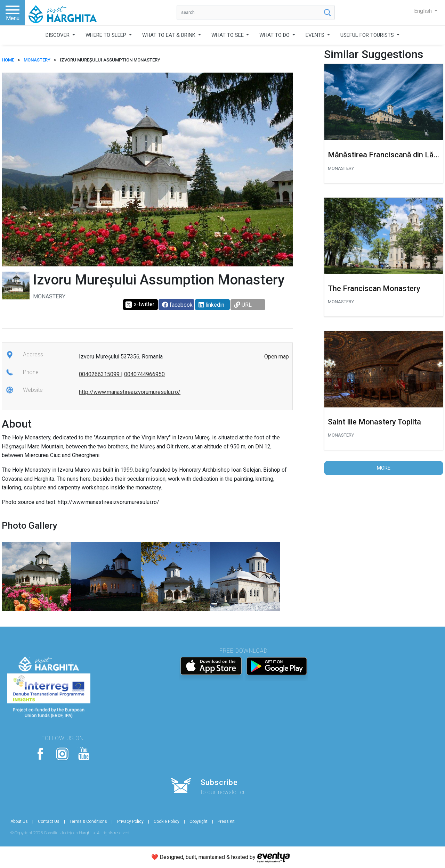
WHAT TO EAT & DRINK (169, 35)
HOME (8, 60)
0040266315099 (100, 374)
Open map (277, 357)
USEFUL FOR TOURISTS (368, 35)
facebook (177, 305)
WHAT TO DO (275, 35)
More (384, 468)
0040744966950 (144, 374)
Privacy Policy (130, 821)
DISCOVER (58, 35)
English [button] (424, 11)
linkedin (211, 305)
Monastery (37, 60)
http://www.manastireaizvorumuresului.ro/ (130, 392)
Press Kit (226, 821)
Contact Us (49, 821)
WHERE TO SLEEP (107, 35)
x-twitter (140, 305)
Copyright (199, 821)
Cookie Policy (167, 821)
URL (243, 305)
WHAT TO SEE (228, 35)
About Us (19, 821)
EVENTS (316, 35)
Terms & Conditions (88, 821)
